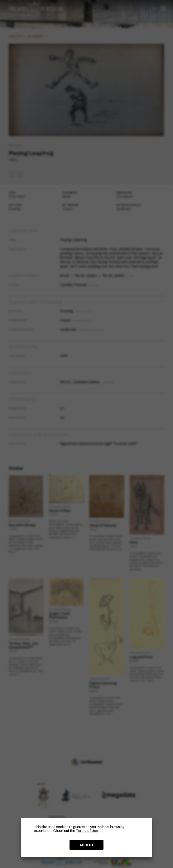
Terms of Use (87, 831)
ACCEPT (87, 845)
